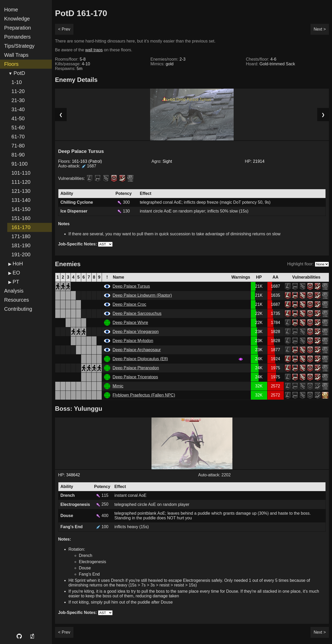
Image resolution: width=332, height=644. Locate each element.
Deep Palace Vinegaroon (136, 332)
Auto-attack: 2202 (214, 475)
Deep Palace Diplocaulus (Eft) (140, 359)
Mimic (118, 386)
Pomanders (17, 37)
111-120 (21, 182)
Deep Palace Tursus (131, 286)
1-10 (17, 82)
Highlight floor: (300, 264)
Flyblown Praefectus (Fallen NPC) (144, 395)
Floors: (80, 161)
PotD (19, 73)
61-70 (18, 137)
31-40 (18, 109)
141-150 (21, 209)
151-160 (21, 218)
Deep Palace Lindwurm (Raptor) (142, 295)
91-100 (19, 164)
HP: (255, 161)
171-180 (21, 236)
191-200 (21, 254)
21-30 (18, 100)
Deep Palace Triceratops (135, 377)
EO (16, 273)
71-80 (18, 146)
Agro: (162, 161)
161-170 (21, 227)
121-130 (21, 191)
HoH (18, 264)
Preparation (18, 28)
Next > (320, 29)
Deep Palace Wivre (130, 323)
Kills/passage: (72, 64)
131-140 (21, 200)
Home (11, 10)
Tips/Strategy (19, 46)
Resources (17, 300)
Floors (11, 64)
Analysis (14, 291)
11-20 (18, 91)
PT (16, 282)
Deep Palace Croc (129, 304)
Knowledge (17, 19)
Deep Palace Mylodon (133, 341)
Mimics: (162, 64)
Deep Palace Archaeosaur (137, 350)
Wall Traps (16, 55)
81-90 (18, 155)
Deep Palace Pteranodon (136, 368)
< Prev (64, 29)
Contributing (18, 309)
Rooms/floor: (70, 59)
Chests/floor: (261, 59)
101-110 (21, 173)
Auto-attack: (77, 166)
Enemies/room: (168, 59)
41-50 (18, 118)
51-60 (18, 128)
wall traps (94, 50)
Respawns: (69, 69)
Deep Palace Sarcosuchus (137, 313)
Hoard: (270, 64)
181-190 (21, 245)
